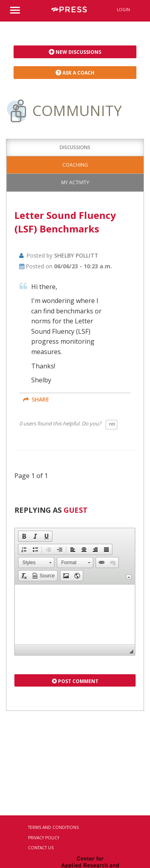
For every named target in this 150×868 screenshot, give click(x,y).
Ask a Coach (75, 73)
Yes (112, 424)
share (36, 399)
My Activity (75, 182)
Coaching (75, 165)
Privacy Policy (44, 838)
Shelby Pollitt (76, 255)
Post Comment (75, 681)
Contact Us (41, 848)
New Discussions (75, 52)
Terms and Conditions (53, 827)
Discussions (75, 147)
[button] (24, 536)
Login (123, 10)
